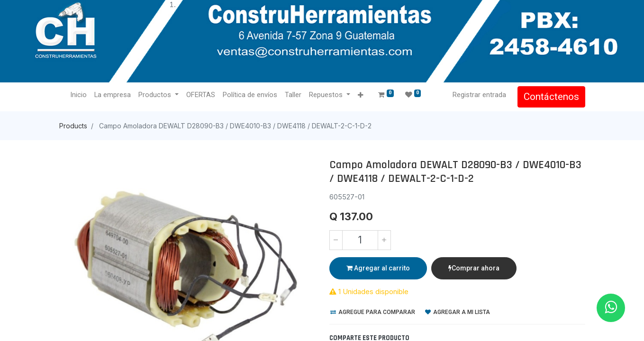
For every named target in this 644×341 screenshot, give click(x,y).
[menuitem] (79, 95)
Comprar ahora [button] (474, 268)
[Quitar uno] (336, 240)
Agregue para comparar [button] (373, 312)
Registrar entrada (479, 95)
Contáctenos (551, 97)
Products (73, 126)
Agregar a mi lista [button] (458, 312)
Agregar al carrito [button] (378, 268)
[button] (360, 95)
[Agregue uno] (384, 240)
